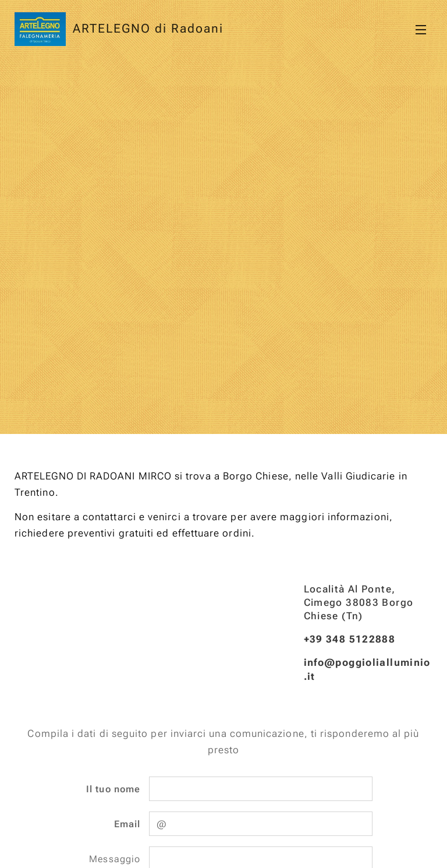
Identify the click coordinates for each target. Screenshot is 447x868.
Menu (421, 30)
